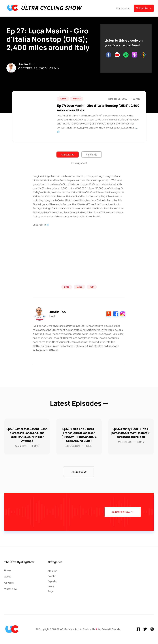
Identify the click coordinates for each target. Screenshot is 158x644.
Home (7, 570)
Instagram (39, 350)
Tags (51, 591)
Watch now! (123, 8)
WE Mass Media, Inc (71, 629)
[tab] (68, 155)
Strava (54, 350)
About (8, 577)
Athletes (52, 571)
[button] (144, 8)
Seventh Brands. (111, 629)
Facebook (113, 346)
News (51, 586)
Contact (9, 583)
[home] (44, 8)
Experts (52, 581)
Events (52, 576)
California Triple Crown (46, 346)
